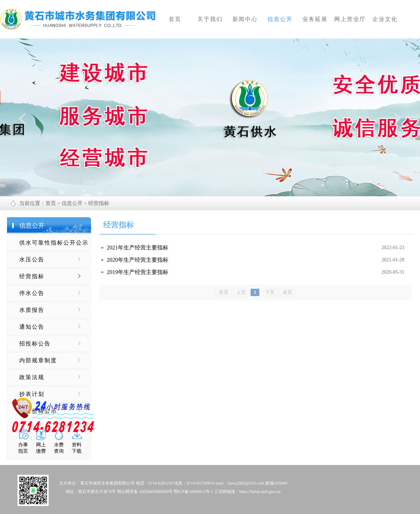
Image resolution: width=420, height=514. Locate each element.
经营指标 (32, 276)
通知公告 (32, 327)
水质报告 (32, 310)
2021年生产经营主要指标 (138, 248)
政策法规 (32, 377)
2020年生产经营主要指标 (138, 260)
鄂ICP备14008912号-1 (193, 492)
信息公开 (72, 203)
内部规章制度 (38, 360)
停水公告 (32, 293)
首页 (51, 203)
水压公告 (32, 259)
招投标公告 (35, 344)
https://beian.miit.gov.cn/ (260, 492)
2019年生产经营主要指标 (138, 272)
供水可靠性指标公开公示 (54, 243)
